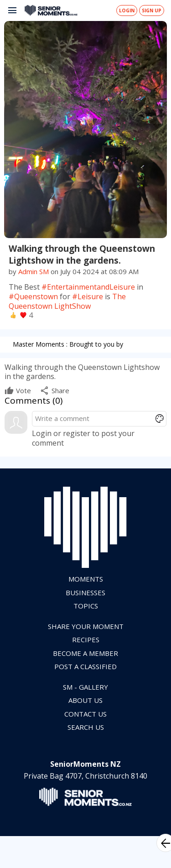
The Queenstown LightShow (67, 301)
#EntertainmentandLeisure (88, 287)
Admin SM (34, 271)
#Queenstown (33, 296)
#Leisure (88, 296)
